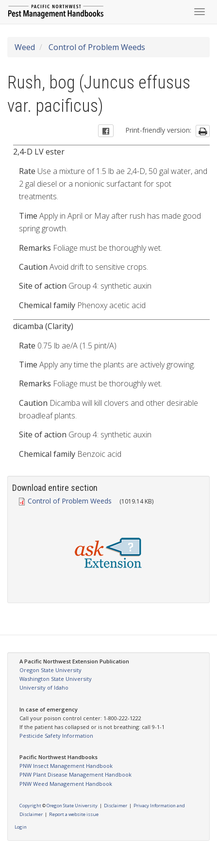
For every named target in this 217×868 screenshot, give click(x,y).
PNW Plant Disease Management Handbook (75, 774)
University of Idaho (44, 687)
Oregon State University (50, 670)
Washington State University (56, 679)
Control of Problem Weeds (96, 47)
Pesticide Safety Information (56, 736)
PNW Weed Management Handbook (66, 784)
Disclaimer (116, 806)
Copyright (30, 806)
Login (21, 827)
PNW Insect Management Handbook (66, 766)
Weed (25, 47)
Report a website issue (74, 814)
